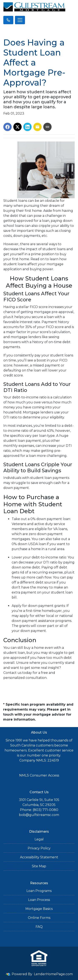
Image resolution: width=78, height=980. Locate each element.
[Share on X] (17, 127)
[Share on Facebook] (7, 127)
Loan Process (39, 900)
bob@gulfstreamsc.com (39, 815)
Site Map (39, 866)
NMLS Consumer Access (39, 775)
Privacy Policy (39, 848)
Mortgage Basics (39, 909)
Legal (39, 839)
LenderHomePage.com (53, 974)
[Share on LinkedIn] (27, 127)
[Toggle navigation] (20, 20)
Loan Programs (39, 891)
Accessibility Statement (39, 857)
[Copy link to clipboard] (47, 127)
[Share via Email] (37, 127)
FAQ (39, 927)
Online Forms (39, 918)
